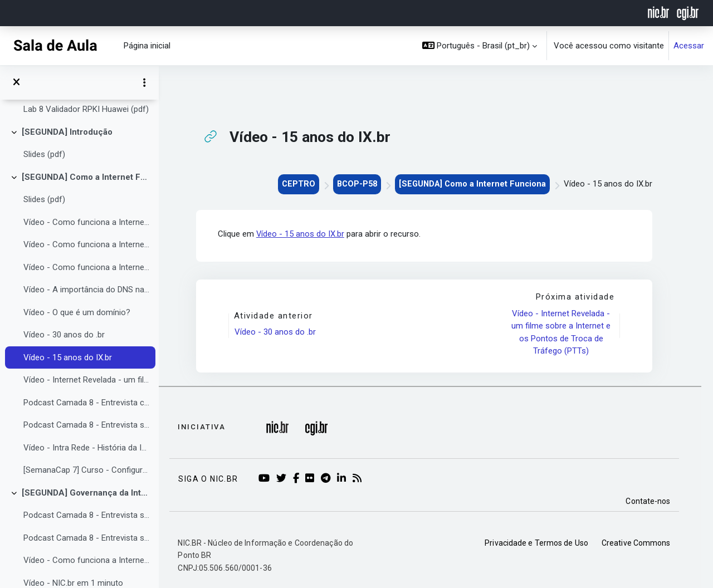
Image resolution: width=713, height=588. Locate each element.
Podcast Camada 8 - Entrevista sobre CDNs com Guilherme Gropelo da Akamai (87, 425)
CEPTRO (305, 184)
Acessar (689, 46)
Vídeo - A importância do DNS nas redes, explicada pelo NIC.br (87, 290)
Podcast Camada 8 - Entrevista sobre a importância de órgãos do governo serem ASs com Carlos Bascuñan (87, 515)
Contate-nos (660, 501)
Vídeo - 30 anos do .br (64, 335)
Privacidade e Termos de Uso (549, 543)
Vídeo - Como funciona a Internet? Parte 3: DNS (87, 267)
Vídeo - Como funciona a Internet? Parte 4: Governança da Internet (87, 560)
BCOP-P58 (365, 184)
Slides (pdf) (44, 154)
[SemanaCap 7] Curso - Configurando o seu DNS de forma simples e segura (87, 470)
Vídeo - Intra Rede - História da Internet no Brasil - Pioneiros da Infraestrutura (87, 448)
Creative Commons (648, 543)
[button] (480, 46)
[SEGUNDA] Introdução (67, 132)
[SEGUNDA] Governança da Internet (86, 493)
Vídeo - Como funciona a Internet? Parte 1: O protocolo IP (87, 222)
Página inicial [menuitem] (147, 46)
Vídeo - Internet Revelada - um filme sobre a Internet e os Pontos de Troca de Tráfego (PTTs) (87, 380)
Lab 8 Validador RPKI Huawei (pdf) (86, 109)
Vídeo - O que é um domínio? (77, 312)
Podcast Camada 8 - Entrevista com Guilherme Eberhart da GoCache (87, 403)
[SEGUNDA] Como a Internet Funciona (86, 177)
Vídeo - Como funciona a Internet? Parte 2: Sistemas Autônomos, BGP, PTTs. (87, 244)
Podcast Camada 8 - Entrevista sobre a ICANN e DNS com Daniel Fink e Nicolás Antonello (87, 538)
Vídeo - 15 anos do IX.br (68, 357)
